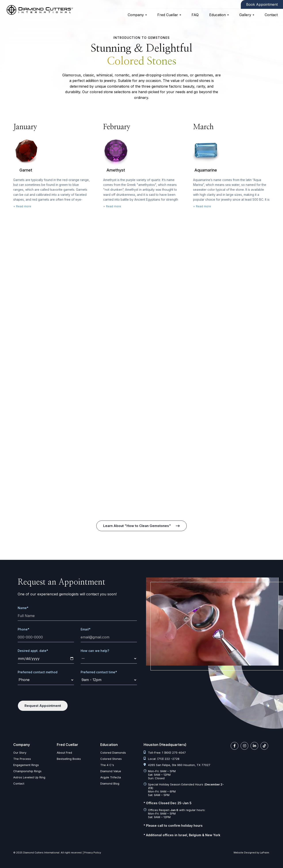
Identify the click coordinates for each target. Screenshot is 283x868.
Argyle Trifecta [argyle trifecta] (111, 777)
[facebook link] (235, 746)
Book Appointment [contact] (262, 4)
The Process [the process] (22, 759)
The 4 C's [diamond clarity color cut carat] (107, 765)
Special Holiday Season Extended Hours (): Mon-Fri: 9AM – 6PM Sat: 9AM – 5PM (184, 790)
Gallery (245, 15)
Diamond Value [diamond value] (111, 771)
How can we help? (95, 651)
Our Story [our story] (20, 753)
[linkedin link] (254, 746)
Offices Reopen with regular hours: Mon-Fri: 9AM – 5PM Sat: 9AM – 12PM (174, 813)
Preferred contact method (38, 672)
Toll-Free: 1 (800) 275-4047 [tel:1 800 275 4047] (165, 753)
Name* (23, 608)
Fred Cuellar (168, 15)
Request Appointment (43, 706)
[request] (109, 659)
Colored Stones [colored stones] (111, 759)
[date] (46, 659)
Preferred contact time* (99, 672)
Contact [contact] (271, 15)
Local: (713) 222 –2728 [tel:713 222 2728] (161, 759)
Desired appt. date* (33, 651)
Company (136, 15)
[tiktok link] (264, 746)
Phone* (24, 629)
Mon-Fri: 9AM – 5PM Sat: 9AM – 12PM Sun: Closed (160, 775)
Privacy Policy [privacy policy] (93, 853)
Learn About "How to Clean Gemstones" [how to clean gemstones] (137, 526)
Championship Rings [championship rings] (27, 771)
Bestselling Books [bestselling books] (69, 759)
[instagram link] (244, 746)
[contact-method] (46, 680)
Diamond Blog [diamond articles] (110, 783)
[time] (109, 680)
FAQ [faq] (195, 15)
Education (217, 15)
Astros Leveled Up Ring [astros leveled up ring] (29, 777)
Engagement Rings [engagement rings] (26, 765)
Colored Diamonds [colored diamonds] (113, 753)
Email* (86, 629)
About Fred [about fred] (64, 753)
